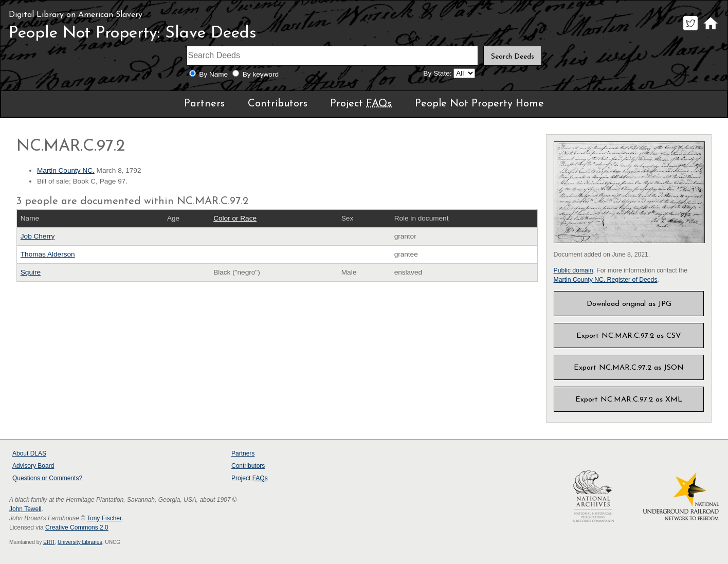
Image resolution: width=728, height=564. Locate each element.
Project (361, 104)
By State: (437, 73)
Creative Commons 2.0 (77, 527)
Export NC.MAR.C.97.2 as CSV (629, 336)
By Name (213, 74)
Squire (31, 272)
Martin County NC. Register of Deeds (606, 280)
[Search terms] (333, 56)
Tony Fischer (104, 518)
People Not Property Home (479, 104)
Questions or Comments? (47, 478)
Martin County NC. (66, 170)
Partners (204, 104)
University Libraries (80, 542)
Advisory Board (33, 466)
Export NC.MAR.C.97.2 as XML (629, 400)
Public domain (574, 270)
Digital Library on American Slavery (76, 15)
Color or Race (235, 218)
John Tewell (25, 509)
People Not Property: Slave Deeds (133, 33)
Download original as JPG (629, 304)
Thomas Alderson (48, 254)
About (29, 453)
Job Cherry (38, 236)
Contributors (278, 104)
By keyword (261, 74)
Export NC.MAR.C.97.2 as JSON (629, 368)
